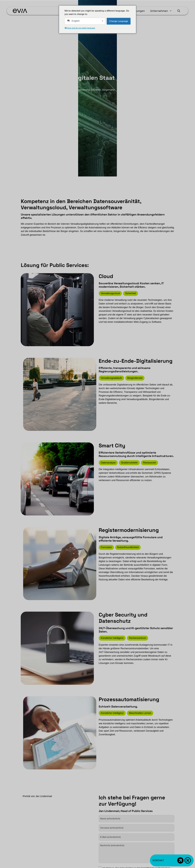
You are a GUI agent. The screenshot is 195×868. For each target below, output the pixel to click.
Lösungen (138, 11)
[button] (179, 11)
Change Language (119, 21)
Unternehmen (162, 11)
